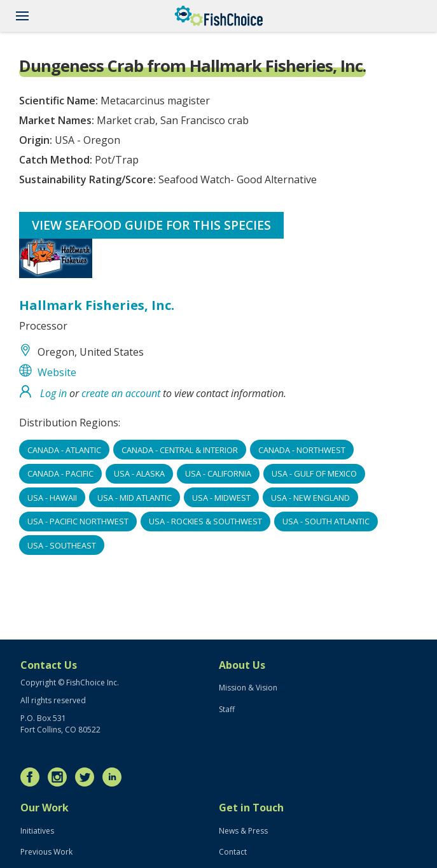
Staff (227, 709)
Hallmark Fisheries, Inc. (97, 305)
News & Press (243, 831)
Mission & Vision (248, 688)
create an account (121, 393)
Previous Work (46, 852)
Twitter (88, 777)
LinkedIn (115, 777)
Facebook (33, 777)
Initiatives (37, 831)
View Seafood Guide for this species (151, 225)
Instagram (60, 777)
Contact (233, 852)
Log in (53, 393)
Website (57, 372)
